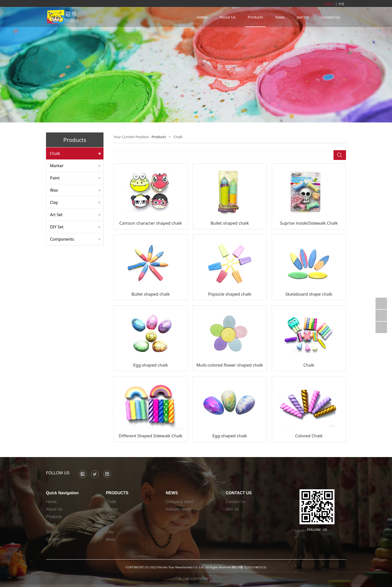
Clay (54, 202)
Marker (57, 166)
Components (62, 239)
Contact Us (330, 17)
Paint (55, 178)
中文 (341, 4)
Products (255, 17)
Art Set (56, 215)
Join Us (303, 17)
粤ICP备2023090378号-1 (196, 579)
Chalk (55, 153)
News (280, 17)
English (329, 4)
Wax (54, 190)
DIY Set (57, 227)
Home (202, 17)
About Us (228, 17)
